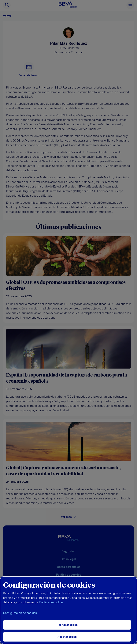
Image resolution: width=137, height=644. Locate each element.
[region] (68, 610)
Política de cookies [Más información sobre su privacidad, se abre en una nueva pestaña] (51, 602)
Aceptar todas (67, 637)
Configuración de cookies (20, 613)
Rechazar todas (67, 625)
